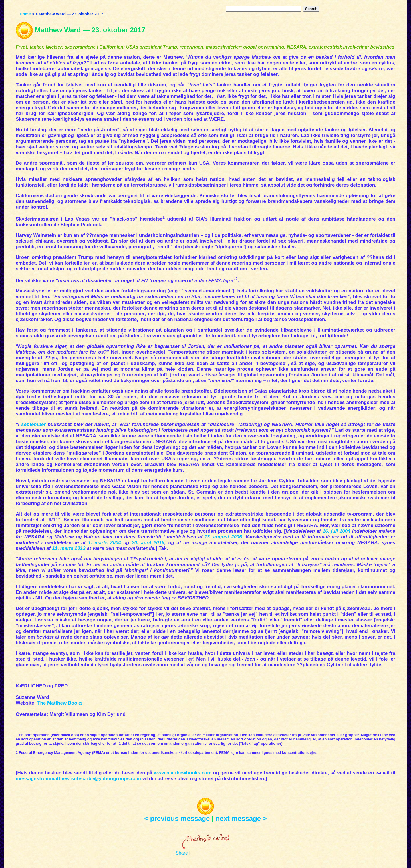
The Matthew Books (60, 703)
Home (25, 14)
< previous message (177, 818)
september (33, 424)
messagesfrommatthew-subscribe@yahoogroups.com (78, 779)
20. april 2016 (148, 543)
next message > (241, 818)
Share (182, 853)
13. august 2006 (223, 537)
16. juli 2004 (337, 531)
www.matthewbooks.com (183, 773)
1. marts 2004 (105, 543)
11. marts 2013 (69, 548)
